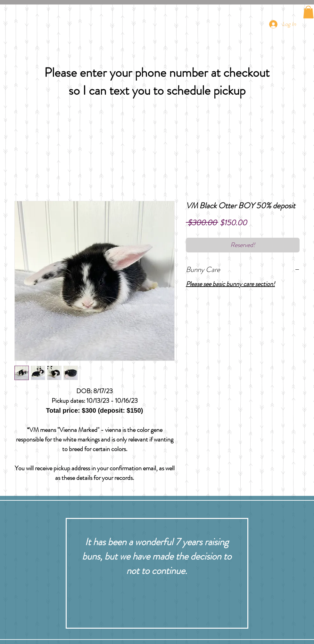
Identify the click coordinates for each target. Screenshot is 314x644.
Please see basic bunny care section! (230, 284)
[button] (308, 12)
